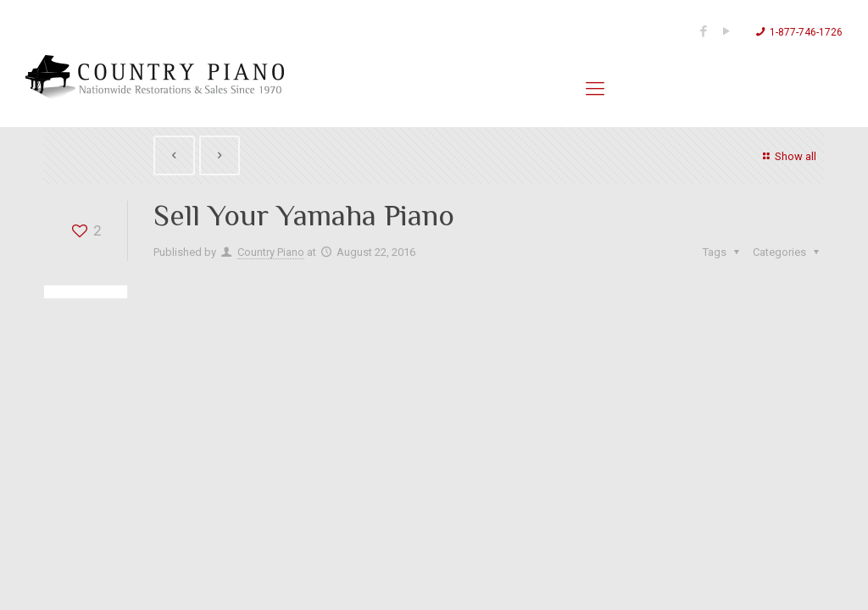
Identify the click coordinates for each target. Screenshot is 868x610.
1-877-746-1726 (806, 32)
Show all (787, 156)
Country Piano (271, 252)
